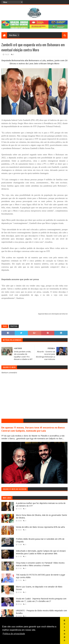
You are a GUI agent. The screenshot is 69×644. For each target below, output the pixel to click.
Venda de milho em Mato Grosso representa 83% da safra (40, 527)
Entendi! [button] (64, 630)
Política (14, 326)
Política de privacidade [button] (14, 634)
